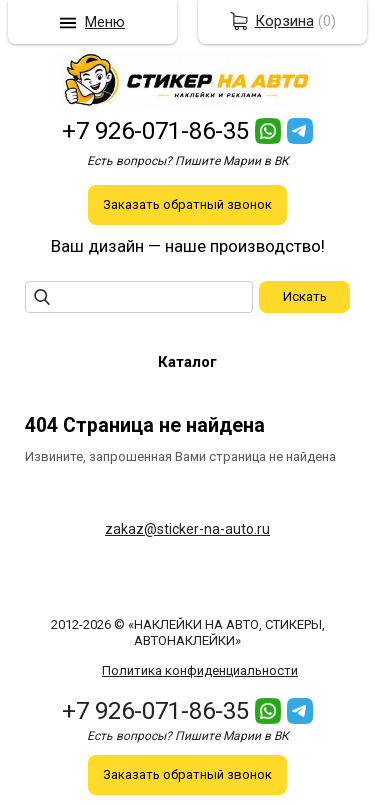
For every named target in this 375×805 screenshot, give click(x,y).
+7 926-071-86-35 (155, 131)
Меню (105, 22)
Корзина (284, 21)
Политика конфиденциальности (200, 670)
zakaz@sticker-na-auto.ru (187, 529)
